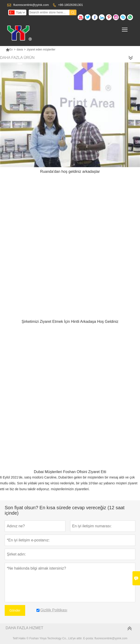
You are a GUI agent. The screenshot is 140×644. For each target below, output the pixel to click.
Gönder (15, 610)
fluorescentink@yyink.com (31, 5)
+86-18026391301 (71, 5)
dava (20, 50)
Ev (9, 50)
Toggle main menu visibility (125, 28)
